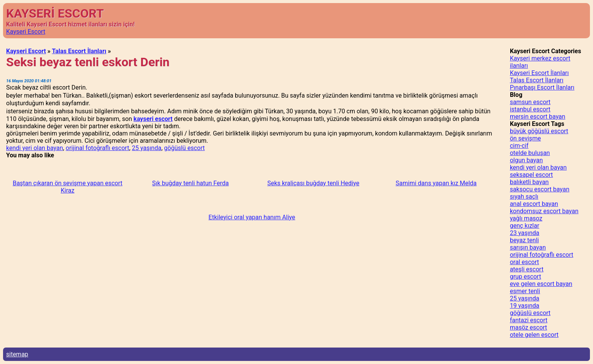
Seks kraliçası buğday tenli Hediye (313, 183)
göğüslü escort (184, 148)
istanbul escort (530, 109)
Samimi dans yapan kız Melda (436, 183)
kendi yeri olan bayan (34, 148)
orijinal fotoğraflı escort (98, 148)
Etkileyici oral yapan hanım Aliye (252, 217)
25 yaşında (147, 148)
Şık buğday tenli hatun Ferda (190, 183)
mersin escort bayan (538, 117)
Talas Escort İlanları (79, 51)
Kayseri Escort (26, 32)
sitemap (17, 354)
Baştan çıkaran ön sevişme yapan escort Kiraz (67, 187)
